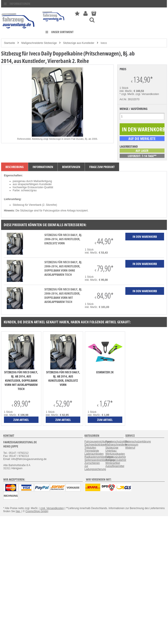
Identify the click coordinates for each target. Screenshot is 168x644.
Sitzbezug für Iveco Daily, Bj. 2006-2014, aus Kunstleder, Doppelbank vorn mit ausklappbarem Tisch (63, 295)
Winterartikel (113, 463)
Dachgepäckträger (95, 445)
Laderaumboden (94, 454)
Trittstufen (90, 448)
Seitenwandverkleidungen (99, 460)
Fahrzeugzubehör (116, 457)
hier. (18, 511)
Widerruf (130, 448)
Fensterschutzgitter (117, 442)
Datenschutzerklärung (138, 442)
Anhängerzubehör (116, 460)
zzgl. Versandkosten (147, 94)
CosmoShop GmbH (37, 511)
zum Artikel (21, 420)
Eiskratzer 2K (105, 372)
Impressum (132, 445)
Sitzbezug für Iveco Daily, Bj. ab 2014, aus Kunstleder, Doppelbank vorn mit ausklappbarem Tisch (21, 380)
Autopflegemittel (115, 466)
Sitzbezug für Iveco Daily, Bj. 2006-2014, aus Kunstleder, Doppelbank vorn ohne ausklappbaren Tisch (63, 268)
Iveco (104, 43)
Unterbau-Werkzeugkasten (115, 452)
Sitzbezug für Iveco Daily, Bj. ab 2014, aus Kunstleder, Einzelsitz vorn (63, 378)
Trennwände (92, 451)
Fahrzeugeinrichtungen (98, 442)
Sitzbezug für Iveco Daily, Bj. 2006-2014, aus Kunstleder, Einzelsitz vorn (63, 239)
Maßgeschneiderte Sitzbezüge (39, 43)
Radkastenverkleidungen (99, 457)
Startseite (10, 43)
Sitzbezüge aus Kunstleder (79, 43)
